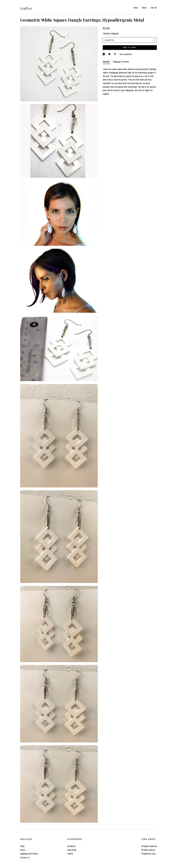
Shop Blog (72, 850)
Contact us (25, 857)
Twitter (70, 854)
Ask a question (126, 54)
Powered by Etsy (149, 854)
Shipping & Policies (121, 62)
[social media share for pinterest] (115, 54)
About (144, 8)
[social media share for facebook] (104, 54)
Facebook (71, 846)
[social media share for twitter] (110, 54)
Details (106, 62)
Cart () (154, 8)
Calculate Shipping (111, 33)
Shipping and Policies (29, 854)
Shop (136, 8)
